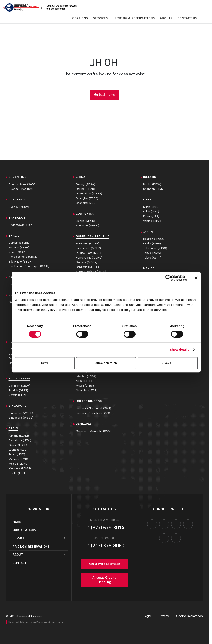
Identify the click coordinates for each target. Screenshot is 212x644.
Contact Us (187, 18)
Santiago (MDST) (87, 267)
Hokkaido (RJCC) (154, 239)
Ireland (150, 177)
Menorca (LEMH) (20, 468)
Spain (13, 428)
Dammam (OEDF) (19, 386)
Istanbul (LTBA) (86, 376)
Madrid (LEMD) (18, 459)
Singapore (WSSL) (21, 413)
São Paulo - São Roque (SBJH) (29, 266)
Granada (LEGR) (19, 450)
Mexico (149, 268)
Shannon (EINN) (154, 189)
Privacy (164, 616)
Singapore (18, 406)
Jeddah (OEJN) (18, 390)
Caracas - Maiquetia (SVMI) (94, 431)
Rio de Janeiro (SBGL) (23, 257)
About (165, 18)
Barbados (17, 217)
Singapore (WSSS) (21, 418)
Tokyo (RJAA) (152, 253)
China (81, 177)
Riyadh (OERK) (18, 395)
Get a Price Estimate (104, 564)
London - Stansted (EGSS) (93, 413)
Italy (147, 199)
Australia (17, 199)
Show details (180, 350)
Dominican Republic (93, 236)
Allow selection (106, 363)
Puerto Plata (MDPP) (90, 253)
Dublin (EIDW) (152, 184)
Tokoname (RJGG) (155, 248)
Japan (148, 231)
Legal (147, 616)
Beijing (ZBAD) (85, 189)
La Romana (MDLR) (88, 248)
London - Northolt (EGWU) (93, 408)
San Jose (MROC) (88, 226)
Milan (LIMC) (151, 207)
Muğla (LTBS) (85, 386)
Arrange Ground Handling (104, 580)
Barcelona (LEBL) (20, 440)
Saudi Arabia (19, 378)
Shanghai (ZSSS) (87, 203)
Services (100, 18)
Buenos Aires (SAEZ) (23, 189)
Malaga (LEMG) (19, 464)
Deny (45, 363)
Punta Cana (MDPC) (89, 258)
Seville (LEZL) (18, 473)
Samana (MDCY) (87, 262)
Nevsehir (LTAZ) (87, 390)
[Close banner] (196, 278)
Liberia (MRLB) (85, 221)
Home (17, 522)
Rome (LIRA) (151, 216)
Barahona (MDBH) (88, 244)
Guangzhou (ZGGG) (89, 193)
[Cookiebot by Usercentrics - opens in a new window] (168, 278)
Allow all (167, 363)
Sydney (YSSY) (19, 207)
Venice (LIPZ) (152, 221)
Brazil (14, 235)
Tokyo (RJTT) (152, 258)
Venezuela (85, 424)
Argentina (18, 177)
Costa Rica (85, 213)
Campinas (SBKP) (20, 243)
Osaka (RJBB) (152, 244)
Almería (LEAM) (19, 436)
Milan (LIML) (151, 211)
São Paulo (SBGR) (21, 262)
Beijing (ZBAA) (86, 184)
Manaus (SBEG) (19, 248)
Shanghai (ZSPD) (87, 198)
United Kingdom (89, 401)
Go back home (105, 94)
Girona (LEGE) (18, 445)
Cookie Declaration (190, 616)
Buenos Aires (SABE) (23, 184)
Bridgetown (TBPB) (22, 225)
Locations (79, 18)
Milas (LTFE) (84, 381)
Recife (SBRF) (18, 252)
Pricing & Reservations (135, 18)
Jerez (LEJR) (17, 454)
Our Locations (24, 530)
